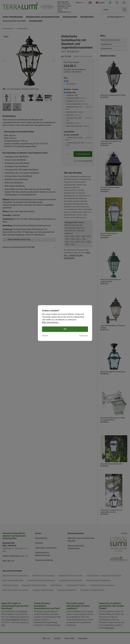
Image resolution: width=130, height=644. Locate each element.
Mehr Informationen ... (51, 637)
